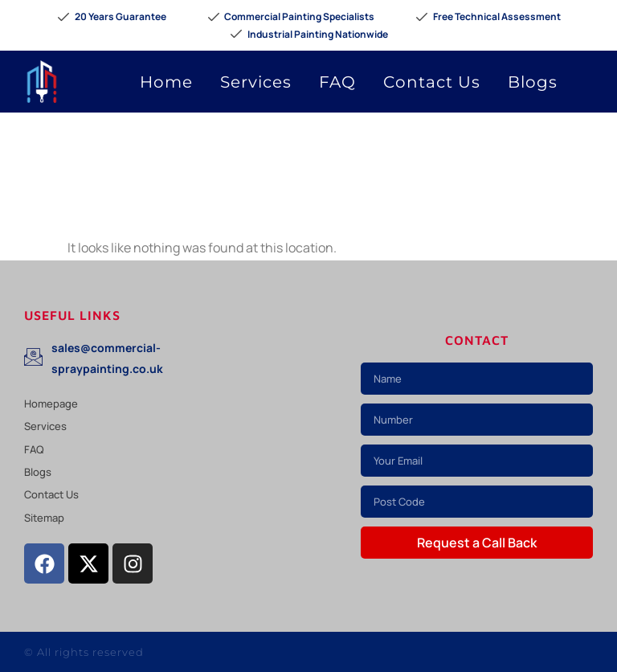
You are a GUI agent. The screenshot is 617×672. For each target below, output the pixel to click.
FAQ (337, 82)
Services (256, 82)
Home (166, 82)
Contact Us (432, 82)
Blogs (533, 82)
